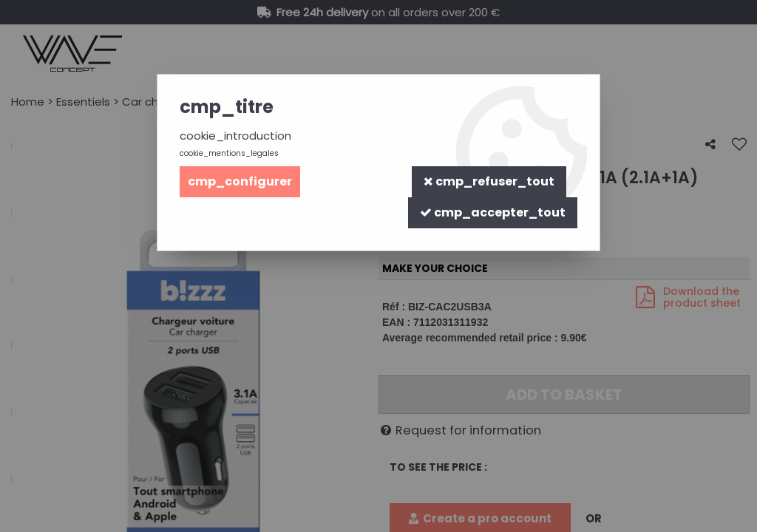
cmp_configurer (240, 181)
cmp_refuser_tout (489, 181)
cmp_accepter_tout (493, 212)
